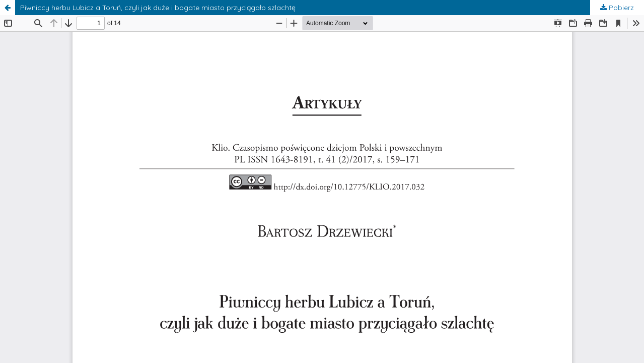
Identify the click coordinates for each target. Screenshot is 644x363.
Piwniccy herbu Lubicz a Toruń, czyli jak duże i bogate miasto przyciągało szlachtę (158, 8)
